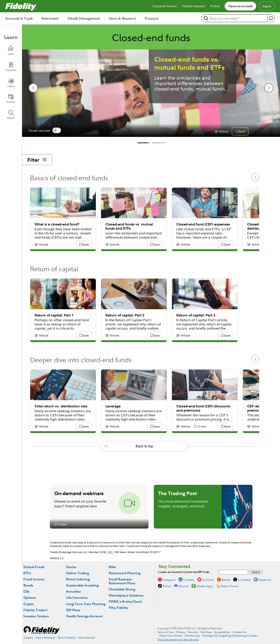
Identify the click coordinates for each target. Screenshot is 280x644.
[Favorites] (11, 67)
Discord (184, 586)
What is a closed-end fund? (57, 224)
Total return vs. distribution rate (61, 406)
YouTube (208, 580)
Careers (28, 637)
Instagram (169, 580)
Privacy (181, 632)
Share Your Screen (171, 635)
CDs (26, 591)
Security (193, 632)
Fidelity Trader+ (36, 610)
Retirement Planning (125, 573)
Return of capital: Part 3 (196, 315)
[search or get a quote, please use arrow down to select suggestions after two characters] (235, 18)
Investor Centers (36, 616)
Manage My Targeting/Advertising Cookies (230, 635)
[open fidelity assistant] (271, 18)
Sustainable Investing (82, 585)
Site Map (206, 632)
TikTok (167, 586)
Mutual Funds (34, 567)
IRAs (112, 567)
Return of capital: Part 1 (54, 315)
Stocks (71, 567)
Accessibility (222, 632)
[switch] (57, 130)
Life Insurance (77, 598)
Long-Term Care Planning (86, 604)
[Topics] (11, 83)
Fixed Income (34, 579)
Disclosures (193, 635)
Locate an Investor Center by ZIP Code (184, 572)
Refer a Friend (229, 586)
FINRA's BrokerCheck (125, 601)
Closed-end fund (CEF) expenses (203, 224)
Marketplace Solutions (126, 595)
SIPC (110, 552)
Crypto (29, 604)
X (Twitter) (244, 580)
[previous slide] (33, 88)
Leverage (113, 406)
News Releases (45, 637)
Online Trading (78, 573)
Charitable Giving (122, 589)
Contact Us (239, 632)
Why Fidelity (118, 608)
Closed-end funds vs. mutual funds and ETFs (189, 63)
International (86, 637)
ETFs (27, 573)
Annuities (73, 591)
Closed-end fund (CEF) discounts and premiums (203, 408)
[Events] (11, 99)
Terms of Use (165, 632)
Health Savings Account (84, 616)
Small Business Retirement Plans (122, 581)
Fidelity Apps (205, 586)
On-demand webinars (79, 493)
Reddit (226, 580)
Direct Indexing (78, 579)
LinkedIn (189, 580)
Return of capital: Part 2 (125, 315)
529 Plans (73, 610)
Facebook (265, 580)
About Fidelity (66, 637)
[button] (242, 132)
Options (30, 598)
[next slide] (269, 88)
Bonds (28, 585)
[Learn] (11, 50)
